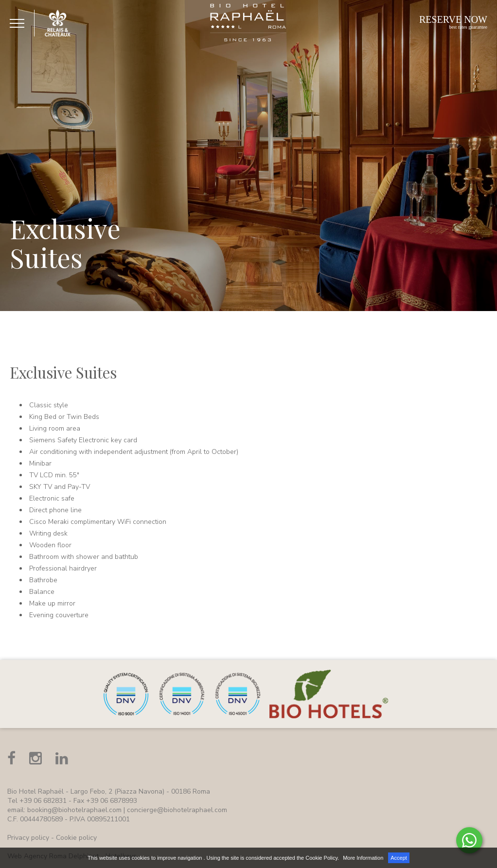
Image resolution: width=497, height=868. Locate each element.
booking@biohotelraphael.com (74, 810)
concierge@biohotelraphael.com (177, 810)
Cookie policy (76, 838)
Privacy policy (28, 838)
